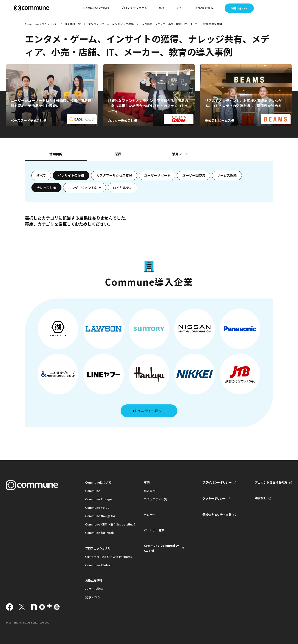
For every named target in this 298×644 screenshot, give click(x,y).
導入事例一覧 (73, 24)
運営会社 (261, 498)
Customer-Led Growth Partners (105, 557)
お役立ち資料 (94, 589)
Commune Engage (99, 499)
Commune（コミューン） (41, 24)
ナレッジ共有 (46, 188)
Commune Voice (97, 508)
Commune (93, 491)
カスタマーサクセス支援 (114, 175)
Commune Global (98, 565)
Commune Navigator (100, 516)
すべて (41, 175)
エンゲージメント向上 (85, 188)
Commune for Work (100, 533)
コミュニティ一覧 (156, 499)
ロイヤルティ (123, 188)
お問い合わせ (239, 8)
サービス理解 (227, 175)
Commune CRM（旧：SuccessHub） (105, 524)
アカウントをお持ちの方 (271, 482)
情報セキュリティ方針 (217, 515)
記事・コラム (94, 597)
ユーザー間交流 (194, 175)
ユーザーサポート (157, 175)
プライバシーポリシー (217, 482)
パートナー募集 (154, 530)
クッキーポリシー (214, 498)
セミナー (182, 8)
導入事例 (150, 491)
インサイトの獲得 (71, 175)
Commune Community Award (161, 548)
